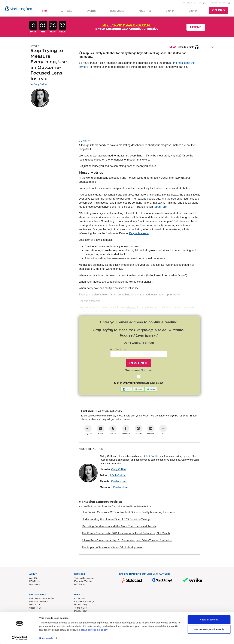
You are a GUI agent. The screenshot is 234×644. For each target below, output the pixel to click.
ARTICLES (67, 11)
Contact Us (80, 599)
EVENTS (91, 11)
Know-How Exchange (84, 602)
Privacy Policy (81, 612)
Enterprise (203, 3)
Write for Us (35, 605)
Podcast (213, 3)
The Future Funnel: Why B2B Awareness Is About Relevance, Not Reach (126, 534)
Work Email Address (118, 350)
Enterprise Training (83, 582)
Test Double (152, 457)
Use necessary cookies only (209, 629)
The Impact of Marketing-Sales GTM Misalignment (112, 548)
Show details (46, 638)
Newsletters (35, 585)
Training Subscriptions (85, 579)
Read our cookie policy (94, 630)
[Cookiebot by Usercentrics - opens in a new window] (19, 638)
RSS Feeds (35, 582)
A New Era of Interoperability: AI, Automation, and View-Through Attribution (127, 541)
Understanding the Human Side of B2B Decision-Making (116, 520)
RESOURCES (117, 11)
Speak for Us (35, 608)
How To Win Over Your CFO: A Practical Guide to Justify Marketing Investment (129, 513)
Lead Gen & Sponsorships (42, 599)
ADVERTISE (145, 11)
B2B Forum (80, 585)
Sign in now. (147, 371)
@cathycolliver (119, 482)
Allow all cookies (209, 620)
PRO (44, 11)
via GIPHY (84, 142)
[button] (127, 390)
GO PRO (219, 10)
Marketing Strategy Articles (100, 502)
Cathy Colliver (41, 85)
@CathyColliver (117, 476)
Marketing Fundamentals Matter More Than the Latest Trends (119, 527)
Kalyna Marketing (140, 234)
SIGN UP (194, 11)
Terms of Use (80, 608)
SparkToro (161, 207)
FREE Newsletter (189, 3)
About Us (34, 579)
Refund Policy (81, 605)
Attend (196, 28)
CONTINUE (139, 364)
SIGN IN (170, 11)
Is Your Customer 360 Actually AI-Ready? (126, 29)
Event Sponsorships (39, 602)
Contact (222, 3)
